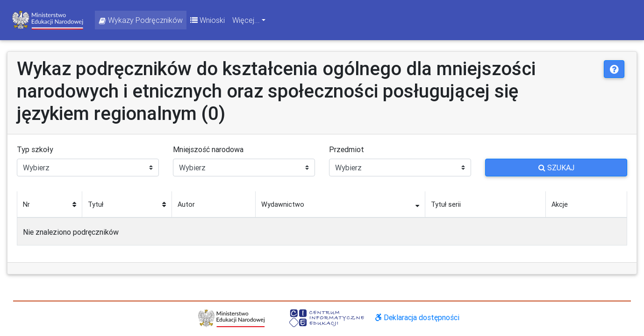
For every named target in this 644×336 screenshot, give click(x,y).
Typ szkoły (35, 149)
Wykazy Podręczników (141, 20)
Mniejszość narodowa (208, 149)
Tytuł (96, 204)
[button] (614, 69)
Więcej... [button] (246, 20)
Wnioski (208, 20)
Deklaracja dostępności (417, 317)
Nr (26, 204)
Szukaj (556, 168)
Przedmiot (347, 149)
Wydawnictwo (283, 204)
